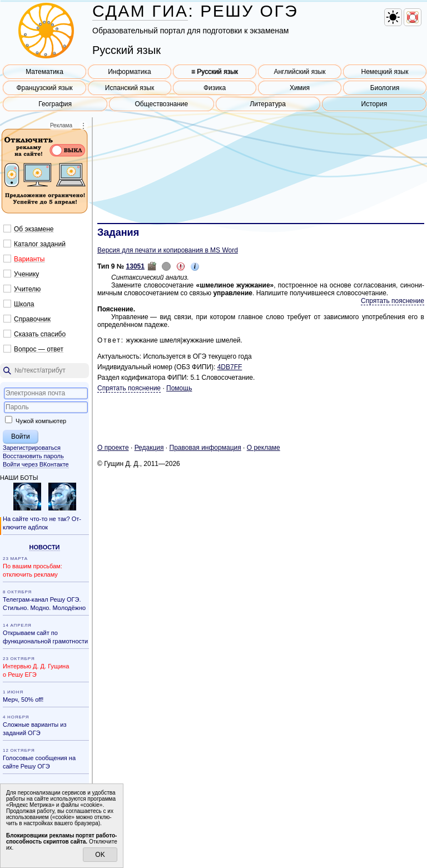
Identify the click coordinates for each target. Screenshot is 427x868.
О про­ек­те (113, 448)
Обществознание (162, 104)
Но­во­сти (44, 547)
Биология (385, 88)
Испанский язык (130, 88)
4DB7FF (230, 367)
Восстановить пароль (33, 456)
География (55, 104)
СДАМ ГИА (140, 11)
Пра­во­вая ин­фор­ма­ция (205, 448)
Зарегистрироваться (32, 448)
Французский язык (44, 88)
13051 (135, 266)
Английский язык (299, 72)
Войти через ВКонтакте (36, 464)
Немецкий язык (384, 72)
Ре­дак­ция (149, 448)
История (374, 104)
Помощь (179, 388)
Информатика (130, 72)
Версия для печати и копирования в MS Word (168, 250)
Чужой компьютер (36, 421)
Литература (268, 104)
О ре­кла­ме (264, 448)
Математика (44, 72)
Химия (300, 88)
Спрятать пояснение (393, 301)
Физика (215, 88)
